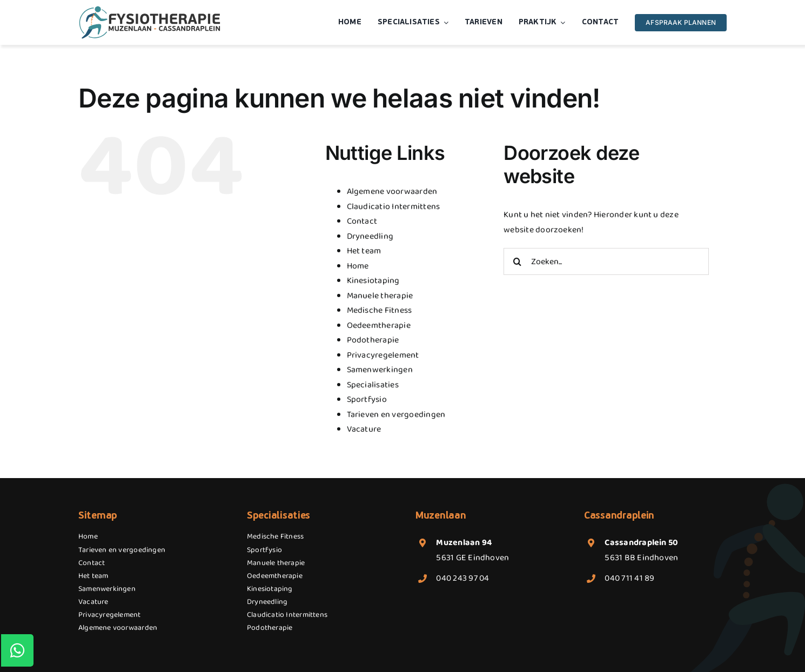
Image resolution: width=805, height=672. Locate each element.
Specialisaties (373, 385)
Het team (364, 251)
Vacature (364, 429)
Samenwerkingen (380, 370)
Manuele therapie (380, 296)
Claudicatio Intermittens (394, 207)
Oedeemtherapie (379, 325)
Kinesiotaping (373, 281)
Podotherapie (373, 340)
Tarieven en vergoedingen (396, 415)
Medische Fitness (380, 310)
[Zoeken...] (606, 261)
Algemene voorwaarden (392, 191)
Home (358, 266)
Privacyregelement (383, 355)
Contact (362, 221)
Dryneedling (370, 236)
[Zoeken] (517, 261)
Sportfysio (367, 399)
